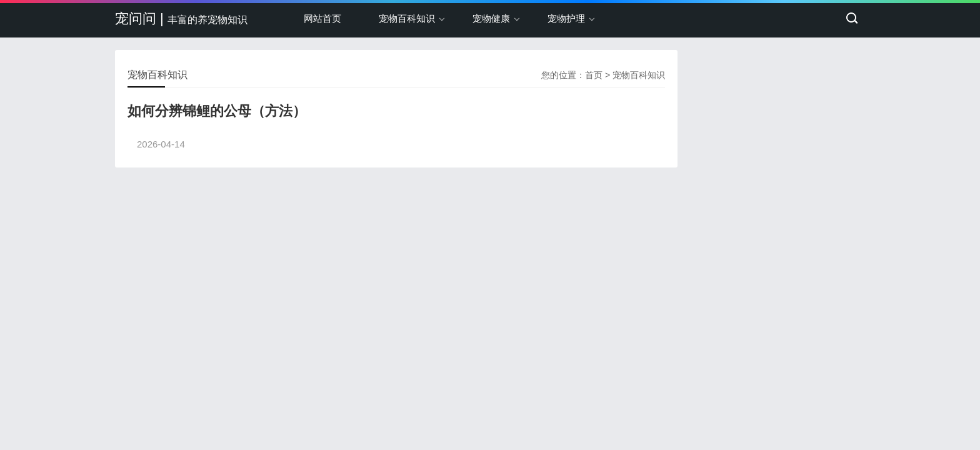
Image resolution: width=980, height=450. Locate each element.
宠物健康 (491, 18)
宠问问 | (181, 18)
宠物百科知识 (407, 18)
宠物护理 (566, 18)
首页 (594, 75)
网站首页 (322, 18)
